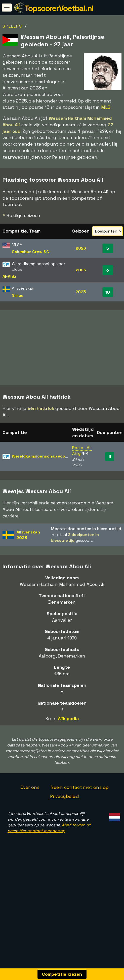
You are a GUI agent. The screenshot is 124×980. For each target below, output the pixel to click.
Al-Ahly (9, 276)
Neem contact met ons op (80, 794)
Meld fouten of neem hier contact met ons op (49, 835)
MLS (106, 107)
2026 (81, 248)
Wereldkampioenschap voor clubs (45, 463)
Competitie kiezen (62, 974)
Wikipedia (68, 725)
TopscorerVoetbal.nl (59, 8)
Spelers (12, 26)
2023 (81, 292)
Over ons (30, 794)
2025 (81, 270)
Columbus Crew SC (30, 252)
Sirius (17, 295)
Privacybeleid (65, 803)
